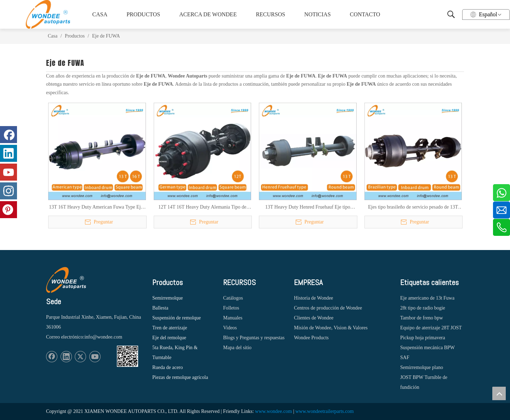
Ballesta (160, 308)
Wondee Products (311, 338)
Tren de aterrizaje (170, 328)
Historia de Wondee (314, 298)
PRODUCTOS (143, 14)
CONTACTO (365, 14)
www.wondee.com (273, 411)
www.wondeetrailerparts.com (325, 411)
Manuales (233, 318)
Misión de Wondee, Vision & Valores (331, 328)
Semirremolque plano (422, 367)
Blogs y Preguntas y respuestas (254, 338)
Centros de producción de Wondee (328, 308)
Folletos (231, 308)
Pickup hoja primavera (423, 338)
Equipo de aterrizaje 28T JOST (431, 328)
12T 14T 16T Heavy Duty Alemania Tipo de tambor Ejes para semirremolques (202, 208)
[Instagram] (8, 191)
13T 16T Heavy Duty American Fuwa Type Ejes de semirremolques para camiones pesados (97, 208)
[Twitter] (80, 357)
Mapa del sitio (237, 348)
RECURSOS (270, 14)
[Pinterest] (8, 210)
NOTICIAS (318, 14)
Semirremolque (168, 298)
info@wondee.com (103, 337)
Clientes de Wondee (314, 318)
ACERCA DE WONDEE (207, 14)
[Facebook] (52, 357)
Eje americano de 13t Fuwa (427, 298)
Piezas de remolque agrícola (180, 377)
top (499, 393)
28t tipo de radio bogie (423, 308)
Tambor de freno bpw (422, 318)
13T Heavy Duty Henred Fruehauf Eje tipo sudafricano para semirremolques (308, 208)
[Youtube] (95, 357)
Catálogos (233, 298)
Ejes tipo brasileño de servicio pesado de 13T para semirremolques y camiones (413, 208)
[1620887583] (127, 356)
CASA (100, 14)
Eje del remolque (169, 338)
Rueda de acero (168, 367)
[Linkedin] (66, 357)
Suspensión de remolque (177, 318)
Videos (230, 328)
